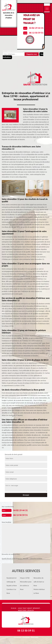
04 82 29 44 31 (36, 28)
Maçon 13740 (25, 578)
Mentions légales (26, 610)
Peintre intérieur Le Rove (39, 591)
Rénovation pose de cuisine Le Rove (26, 586)
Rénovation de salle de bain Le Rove (39, 582)
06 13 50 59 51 (36, 33)
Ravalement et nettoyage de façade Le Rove (12, 582)
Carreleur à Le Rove (11, 591)
